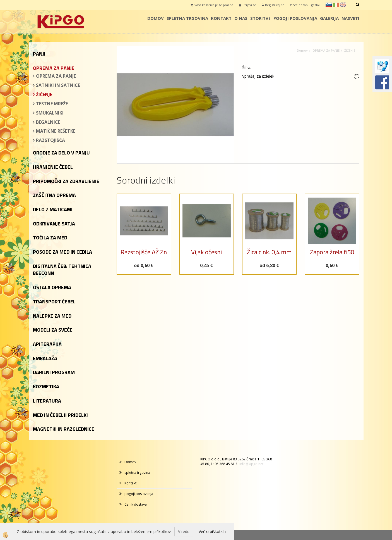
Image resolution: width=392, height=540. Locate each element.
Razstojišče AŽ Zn (144, 252)
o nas (241, 18)
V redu (184, 531)
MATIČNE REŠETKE (56, 131)
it (336, 5)
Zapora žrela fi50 (332, 252)
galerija (329, 18)
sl (329, 5)
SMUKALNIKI (50, 113)
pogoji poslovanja (295, 18)
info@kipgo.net (251, 464)
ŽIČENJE (44, 94)
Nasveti (350, 18)
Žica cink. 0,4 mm (269, 252)
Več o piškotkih (212, 531)
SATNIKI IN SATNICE (58, 85)
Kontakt (221, 18)
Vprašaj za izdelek (258, 76)
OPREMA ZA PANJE (56, 76)
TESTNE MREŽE (52, 104)
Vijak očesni (206, 252)
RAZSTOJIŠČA (50, 140)
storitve (260, 18)
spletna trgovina (187, 18)
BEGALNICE (48, 122)
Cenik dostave (136, 504)
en (343, 5)
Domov (156, 18)
